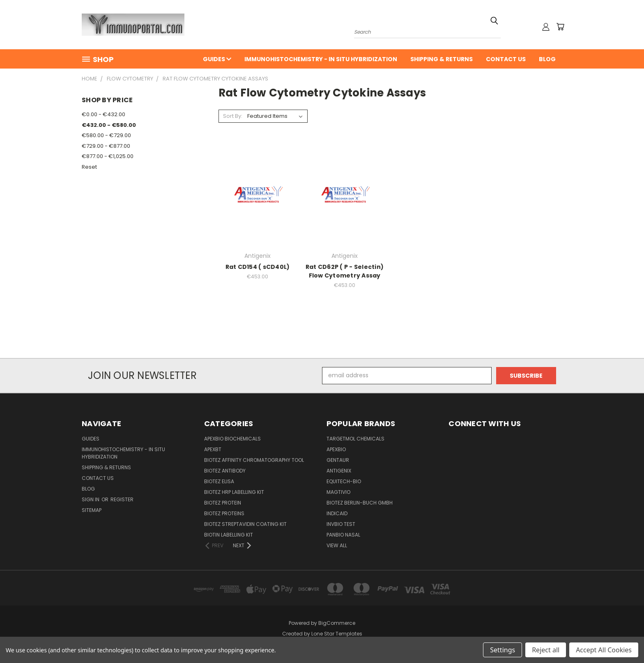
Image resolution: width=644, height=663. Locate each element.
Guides (217, 59)
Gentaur (338, 460)
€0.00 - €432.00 (103, 114)
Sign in (91, 499)
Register (122, 499)
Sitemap (92, 510)
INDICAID (337, 513)
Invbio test (341, 524)
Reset (89, 167)
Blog (547, 59)
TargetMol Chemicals (355, 439)
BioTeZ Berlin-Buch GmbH (360, 503)
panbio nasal (343, 535)
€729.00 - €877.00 (106, 146)
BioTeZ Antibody (225, 471)
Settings (503, 650)
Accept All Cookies (604, 650)
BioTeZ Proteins (224, 513)
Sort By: (233, 116)
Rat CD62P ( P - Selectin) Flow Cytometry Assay (345, 271)
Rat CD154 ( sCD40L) (258, 267)
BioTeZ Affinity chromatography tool (254, 460)
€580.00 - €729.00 (106, 135)
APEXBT (213, 449)
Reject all (546, 650)
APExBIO (336, 449)
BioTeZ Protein (223, 503)
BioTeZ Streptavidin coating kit (245, 524)
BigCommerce (337, 623)
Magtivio (338, 492)
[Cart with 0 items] (560, 27)
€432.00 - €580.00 (109, 125)
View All (337, 545)
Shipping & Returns (442, 59)
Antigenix (339, 471)
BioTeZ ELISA (219, 481)
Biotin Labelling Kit (229, 535)
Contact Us (506, 59)
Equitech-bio (344, 481)
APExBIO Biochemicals (232, 439)
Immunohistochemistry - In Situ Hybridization (321, 59)
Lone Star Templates (337, 634)
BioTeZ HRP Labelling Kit (234, 492)
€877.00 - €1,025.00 (108, 156)
